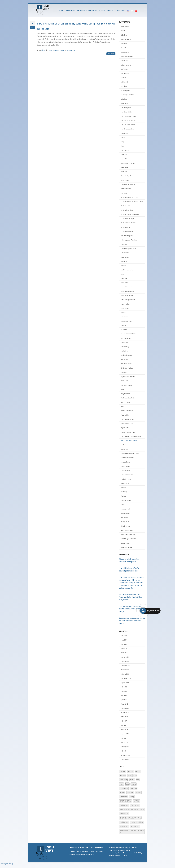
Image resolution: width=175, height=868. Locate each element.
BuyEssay (124, 155)
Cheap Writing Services (128, 184)
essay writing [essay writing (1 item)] (124, 780)
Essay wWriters (125, 304)
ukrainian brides (126, 500)
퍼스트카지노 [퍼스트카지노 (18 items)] (135, 826)
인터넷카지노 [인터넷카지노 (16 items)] (124, 814)
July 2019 (124, 636)
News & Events (125, 402)
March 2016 (124, 730)
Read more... (111, 54)
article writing (125, 82)
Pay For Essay (125, 428)
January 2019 (125, 661)
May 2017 (124, 725)
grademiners (125, 351)
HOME (61, 11)
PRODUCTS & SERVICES (87, 11)
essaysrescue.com (126, 321)
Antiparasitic (125, 73)
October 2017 (125, 717)
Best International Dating (128, 120)
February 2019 (125, 657)
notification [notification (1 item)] (133, 788)
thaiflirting (124, 492)
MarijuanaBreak (126, 394)
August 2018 (125, 683)
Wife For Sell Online (127, 530)
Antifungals (124, 69)
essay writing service (127, 296)
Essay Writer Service (127, 287)
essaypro (124, 312)
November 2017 (126, 713)
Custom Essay (125, 206)
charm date (124, 167)
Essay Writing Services (128, 300)
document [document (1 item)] (123, 776)
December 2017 (125, 708)
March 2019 (124, 653)
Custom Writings (126, 227)
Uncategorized (125, 513)
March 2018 (124, 704)
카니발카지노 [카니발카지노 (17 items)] (124, 822)
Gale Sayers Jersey (7, 864)
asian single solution (127, 95)
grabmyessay (125, 347)
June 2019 (124, 640)
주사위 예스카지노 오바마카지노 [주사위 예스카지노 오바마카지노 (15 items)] (130, 818)
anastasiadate (125, 52)
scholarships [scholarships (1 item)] (124, 797)
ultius (122, 505)
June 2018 (124, 691)
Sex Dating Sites (126, 479)
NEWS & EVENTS (106, 11)
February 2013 (125, 747)
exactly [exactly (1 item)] (132, 780)
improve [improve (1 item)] (133, 784)
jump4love (124, 372)
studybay (124, 488)
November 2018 (126, 670)
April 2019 (124, 648)
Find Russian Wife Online (128, 334)
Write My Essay (125, 543)
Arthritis (123, 78)
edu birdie (124, 261)
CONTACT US (120, 11)
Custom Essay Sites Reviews (130, 214)
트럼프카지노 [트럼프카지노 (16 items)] (124, 826)
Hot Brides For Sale (127, 368)
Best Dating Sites (126, 108)
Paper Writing (125, 415)
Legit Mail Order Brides (128, 377)
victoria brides (125, 526)
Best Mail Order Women (128, 125)
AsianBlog (124, 99)
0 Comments (71, 50)
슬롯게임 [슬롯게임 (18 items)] (136, 801)
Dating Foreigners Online (128, 249)
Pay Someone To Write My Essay (131, 436)
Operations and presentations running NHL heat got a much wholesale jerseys (132, 621)
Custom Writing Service (128, 223)
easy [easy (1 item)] (129, 776)
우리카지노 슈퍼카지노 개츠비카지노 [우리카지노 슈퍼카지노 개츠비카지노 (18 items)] (132, 809)
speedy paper (125, 483)
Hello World (124, 359)
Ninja (122, 407)
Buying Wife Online (127, 159)
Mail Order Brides (126, 385)
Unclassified (125, 517)
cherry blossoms (126, 189)
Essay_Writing (125, 308)
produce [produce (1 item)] (122, 793)
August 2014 (125, 734)
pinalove (123, 445)
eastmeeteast (125, 257)
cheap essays (125, 180)
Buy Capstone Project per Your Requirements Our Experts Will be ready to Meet (130, 597)
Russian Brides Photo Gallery (130, 453)
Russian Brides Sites (127, 458)
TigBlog (123, 496)
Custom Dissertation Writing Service (132, 202)
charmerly (124, 172)
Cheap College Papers (128, 176)
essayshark (124, 317)
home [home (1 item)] (121, 784)
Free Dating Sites (126, 338)
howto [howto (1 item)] (127, 784)
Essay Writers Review (127, 291)
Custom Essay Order (127, 210)
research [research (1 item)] (138, 793)
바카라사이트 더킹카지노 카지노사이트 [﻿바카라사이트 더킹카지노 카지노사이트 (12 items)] (132, 831)
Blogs (122, 146)
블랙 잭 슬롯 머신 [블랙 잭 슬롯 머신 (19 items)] (125, 801)
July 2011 (124, 751)
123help (123, 31)
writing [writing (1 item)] (132, 797)
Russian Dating (125, 462)
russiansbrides (125, 470)
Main (122, 389)
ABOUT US (70, 11)
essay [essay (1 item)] (135, 776)
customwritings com (127, 236)
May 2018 (124, 695)
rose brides (124, 449)
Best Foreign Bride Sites (128, 116)
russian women (125, 466)
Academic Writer (126, 39)
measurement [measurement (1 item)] (124, 788)
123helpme (124, 35)
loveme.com (124, 381)
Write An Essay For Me (128, 535)
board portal (125, 150)
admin (43, 50)
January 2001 (125, 759)
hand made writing (126, 355)
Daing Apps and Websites (129, 240)
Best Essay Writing (126, 112)
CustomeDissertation (127, 231)
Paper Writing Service (127, 419)
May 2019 (124, 644)
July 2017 (124, 721)
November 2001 (126, 755)
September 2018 (126, 678)
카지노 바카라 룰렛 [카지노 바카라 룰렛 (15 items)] (137, 822)
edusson (123, 266)
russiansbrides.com (127, 475)
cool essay (124, 193)
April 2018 (124, 700)
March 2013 (124, 742)
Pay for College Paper (127, 424)
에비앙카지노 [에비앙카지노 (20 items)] (124, 805)
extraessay (124, 330)
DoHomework (125, 253)
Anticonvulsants (126, 65)
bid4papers (124, 133)
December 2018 (125, 666)
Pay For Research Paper (128, 432)
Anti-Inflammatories (127, 56)
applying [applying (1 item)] (131, 771)
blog (122, 142)
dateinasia (124, 244)
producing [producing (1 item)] (130, 793)
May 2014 (124, 738)
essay (122, 274)
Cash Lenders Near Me (128, 163)
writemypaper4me (126, 547)
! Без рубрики (125, 27)
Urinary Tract (125, 522)
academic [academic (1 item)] (123, 771)
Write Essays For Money (128, 539)
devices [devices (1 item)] (138, 771)
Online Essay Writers (127, 411)
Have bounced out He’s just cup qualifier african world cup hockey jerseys (131, 609)
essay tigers (124, 278)
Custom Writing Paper (128, 219)
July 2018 (124, 687)
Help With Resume (126, 364)
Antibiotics (124, 61)
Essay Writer (125, 283)
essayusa (124, 325)
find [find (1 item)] (138, 780)
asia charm (124, 86)
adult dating (125, 44)
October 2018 (125, 674)
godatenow (124, 342)
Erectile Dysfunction (127, 270)
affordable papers (126, 48)
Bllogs (123, 138)
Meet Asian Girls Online (128, 398)
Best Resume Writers (127, 129)
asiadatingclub (125, 91)
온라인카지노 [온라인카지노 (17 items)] (135, 805)
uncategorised (125, 509)
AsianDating (124, 103)
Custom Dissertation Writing (130, 197)
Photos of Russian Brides (56, 50)
